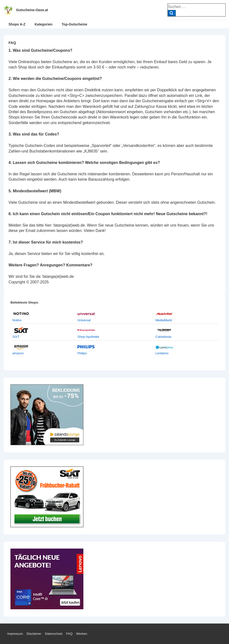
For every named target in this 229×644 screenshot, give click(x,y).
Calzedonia (163, 337)
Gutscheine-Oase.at (32, 10)
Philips (82, 353)
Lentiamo (162, 353)
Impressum (15, 634)
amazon (18, 353)
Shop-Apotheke (88, 337)
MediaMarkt (164, 320)
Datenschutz (54, 634)
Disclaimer (34, 634)
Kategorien (43, 24)
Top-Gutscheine (75, 24)
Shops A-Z (17, 24)
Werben (82, 634)
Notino (17, 320)
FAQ (69, 634)
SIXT (16, 337)
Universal (84, 320)
